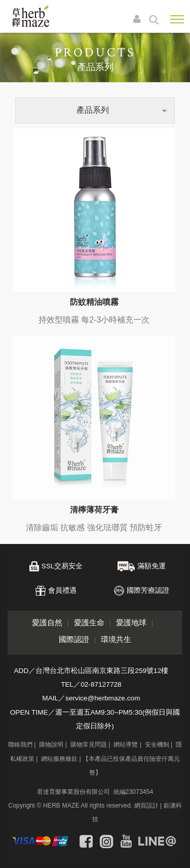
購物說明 (51, 745)
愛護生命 (89, 622)
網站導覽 (126, 745)
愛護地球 (131, 622)
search (154, 20)
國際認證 (74, 639)
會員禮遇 (62, 590)
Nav (177, 19)
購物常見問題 (89, 745)
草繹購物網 (31, 16)
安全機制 (157, 745)
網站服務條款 (59, 759)
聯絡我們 (20, 745)
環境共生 (116, 639)
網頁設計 (146, 806)
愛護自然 (47, 622)
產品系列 (93, 110)
